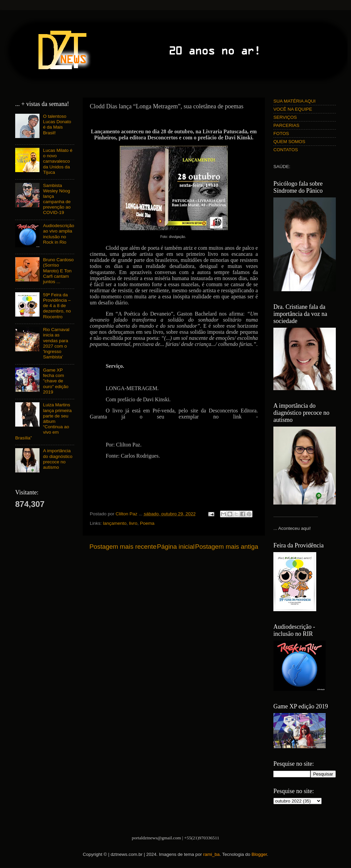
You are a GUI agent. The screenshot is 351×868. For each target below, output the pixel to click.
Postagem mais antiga (227, 547)
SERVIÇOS (285, 117)
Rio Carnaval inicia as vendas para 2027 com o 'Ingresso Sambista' (56, 343)
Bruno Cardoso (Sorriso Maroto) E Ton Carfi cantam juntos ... (58, 271)
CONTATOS (286, 150)
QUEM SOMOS (289, 142)
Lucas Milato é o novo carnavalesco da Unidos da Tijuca (58, 161)
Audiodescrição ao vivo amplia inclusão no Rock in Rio (58, 234)
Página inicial (176, 547)
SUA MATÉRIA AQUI (294, 101)
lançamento (115, 523)
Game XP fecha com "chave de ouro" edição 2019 (56, 381)
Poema (147, 523)
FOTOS (281, 133)
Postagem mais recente (123, 547)
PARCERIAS (286, 125)
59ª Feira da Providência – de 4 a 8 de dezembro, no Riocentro (57, 306)
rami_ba (211, 854)
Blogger (259, 854)
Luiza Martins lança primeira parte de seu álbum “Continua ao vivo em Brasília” (43, 421)
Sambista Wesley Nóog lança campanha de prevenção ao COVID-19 (57, 199)
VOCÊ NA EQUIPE (293, 109)
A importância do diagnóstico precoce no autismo (58, 459)
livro (133, 523)
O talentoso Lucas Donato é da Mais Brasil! (57, 125)
